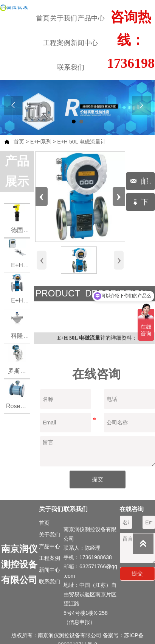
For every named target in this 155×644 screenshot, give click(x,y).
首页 (19, 142)
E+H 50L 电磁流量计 (82, 142)
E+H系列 (41, 142)
